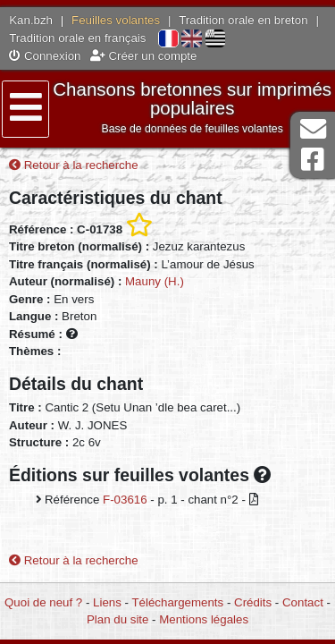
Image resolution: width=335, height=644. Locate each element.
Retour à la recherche (74, 165)
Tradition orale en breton (243, 20)
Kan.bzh (31, 20)
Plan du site (117, 619)
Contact (303, 602)
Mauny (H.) (155, 281)
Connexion (45, 56)
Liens (107, 602)
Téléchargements (177, 602)
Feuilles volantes (116, 20)
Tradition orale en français (77, 38)
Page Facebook (313, 160)
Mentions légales (204, 619)
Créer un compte (144, 56)
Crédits (253, 602)
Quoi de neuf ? (43, 602)
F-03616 (125, 500)
